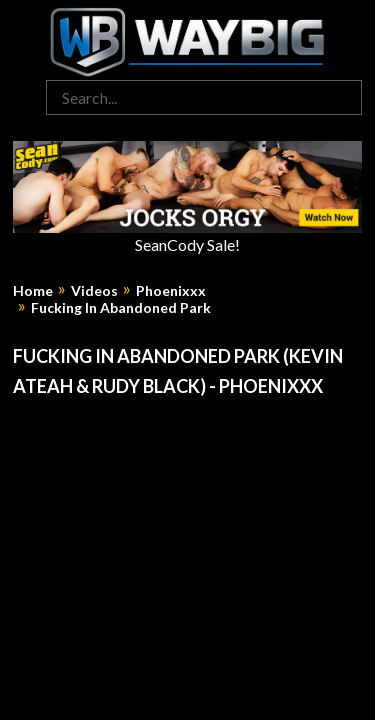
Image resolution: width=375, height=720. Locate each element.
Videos (94, 291)
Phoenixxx (171, 291)
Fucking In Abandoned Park (121, 308)
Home (33, 291)
